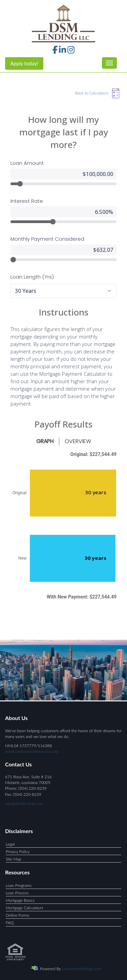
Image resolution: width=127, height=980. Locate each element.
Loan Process (17, 891)
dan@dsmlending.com (24, 802)
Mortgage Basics (20, 899)
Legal (10, 842)
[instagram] (71, 51)
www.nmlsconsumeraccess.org (32, 750)
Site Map (14, 857)
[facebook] (55, 51)
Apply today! (24, 63)
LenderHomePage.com (82, 967)
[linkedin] (62, 51)
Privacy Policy (18, 850)
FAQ (10, 921)
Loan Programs (19, 884)
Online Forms (17, 913)
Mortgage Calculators (25, 906)
